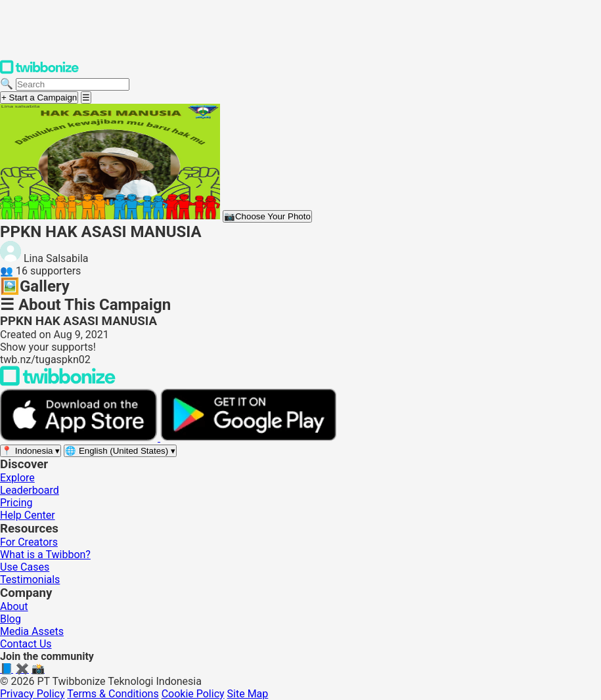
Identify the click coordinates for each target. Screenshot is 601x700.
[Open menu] (86, 98)
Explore (17, 478)
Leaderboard (30, 490)
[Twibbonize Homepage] (39, 71)
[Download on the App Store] (80, 438)
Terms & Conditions (113, 694)
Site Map (248, 694)
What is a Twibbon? (45, 555)
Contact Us (26, 644)
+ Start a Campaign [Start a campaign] (39, 98)
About (14, 606)
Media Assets (32, 631)
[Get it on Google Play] (248, 438)
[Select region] (31, 451)
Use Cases (25, 567)
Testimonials (30, 580)
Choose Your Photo (267, 216)
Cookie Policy (193, 694)
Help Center (28, 515)
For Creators (29, 542)
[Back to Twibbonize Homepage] (58, 383)
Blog (11, 619)
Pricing (16, 503)
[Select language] (120, 451)
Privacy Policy (33, 694)
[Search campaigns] (73, 84)
